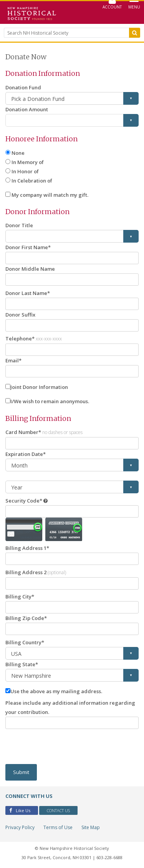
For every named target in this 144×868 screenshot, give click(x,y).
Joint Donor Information (39, 387)
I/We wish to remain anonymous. (50, 401)
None (18, 153)
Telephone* (34, 338)
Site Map (91, 827)
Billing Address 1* (27, 548)
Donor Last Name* (28, 293)
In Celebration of (32, 181)
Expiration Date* (26, 454)
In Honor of (25, 171)
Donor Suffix (20, 315)
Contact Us (58, 810)
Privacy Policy (20, 827)
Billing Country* (25, 642)
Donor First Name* (28, 247)
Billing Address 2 (36, 572)
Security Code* (24, 501)
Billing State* (22, 664)
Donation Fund (23, 87)
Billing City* (20, 597)
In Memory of (28, 162)
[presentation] (64, 747)
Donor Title (19, 225)
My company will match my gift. (50, 195)
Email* (13, 360)
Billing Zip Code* (26, 618)
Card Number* (44, 432)
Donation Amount (27, 109)
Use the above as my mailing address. (56, 691)
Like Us (20, 810)
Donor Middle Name (30, 269)
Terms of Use (58, 827)
